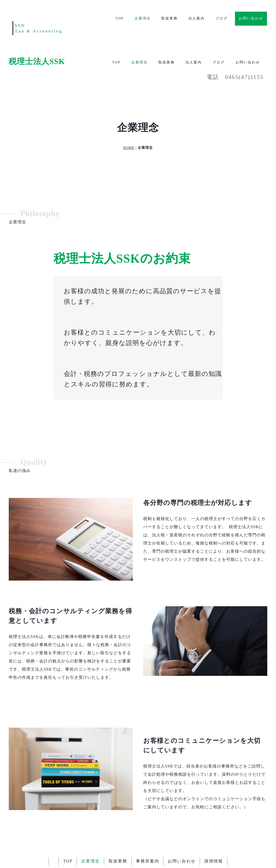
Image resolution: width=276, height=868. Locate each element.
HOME (129, 106)
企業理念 (142, 19)
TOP (119, 19)
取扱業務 (169, 19)
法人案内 (197, 19)
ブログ (222, 19)
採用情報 (214, 820)
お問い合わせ (251, 18)
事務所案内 (148, 820)
